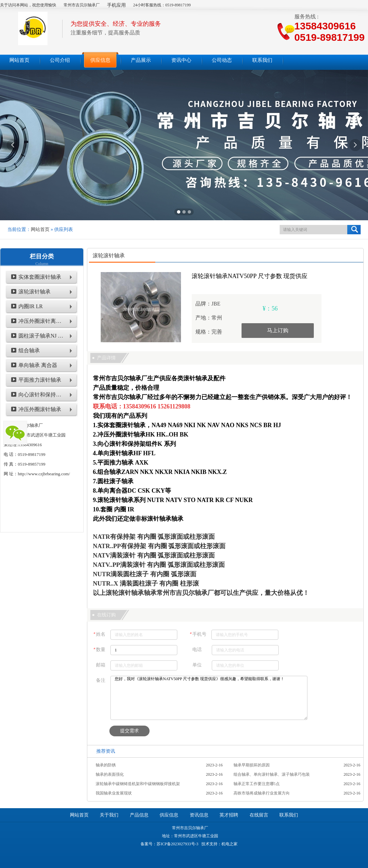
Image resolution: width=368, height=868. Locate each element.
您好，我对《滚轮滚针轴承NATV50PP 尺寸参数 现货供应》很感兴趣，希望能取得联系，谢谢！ (209, 698)
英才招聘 (229, 815)
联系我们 (289, 815)
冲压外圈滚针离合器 (41, 321)
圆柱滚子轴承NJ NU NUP (41, 336)
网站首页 (40, 229)
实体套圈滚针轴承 (40, 277)
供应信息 (169, 815)
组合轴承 (29, 350)
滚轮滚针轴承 (34, 292)
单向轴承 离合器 (38, 365)
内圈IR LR (30, 306)
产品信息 (139, 815)
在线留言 (259, 815)
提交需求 (129, 731)
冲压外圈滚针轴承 (40, 409)
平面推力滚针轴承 (40, 380)
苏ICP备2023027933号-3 (177, 844)
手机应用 (116, 5)
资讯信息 (199, 815)
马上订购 (278, 330)
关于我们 (109, 815)
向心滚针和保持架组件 (41, 395)
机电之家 (229, 844)
